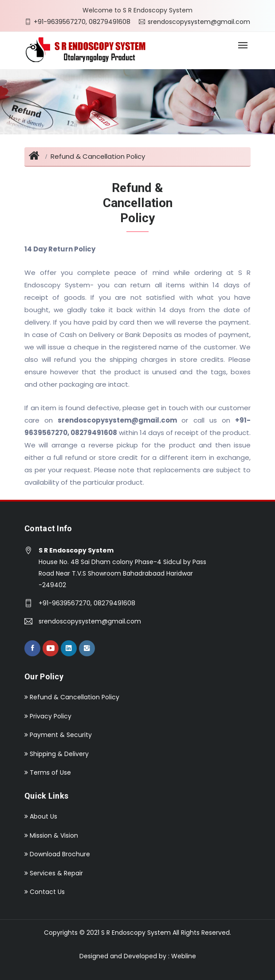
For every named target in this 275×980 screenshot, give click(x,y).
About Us (41, 816)
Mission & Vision (51, 835)
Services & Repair (54, 873)
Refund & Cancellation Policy (98, 156)
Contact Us (45, 892)
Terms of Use (48, 772)
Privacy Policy (48, 716)
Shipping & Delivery (57, 754)
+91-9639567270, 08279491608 (82, 21)
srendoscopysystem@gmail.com (199, 21)
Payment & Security (58, 735)
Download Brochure (57, 854)
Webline (184, 956)
